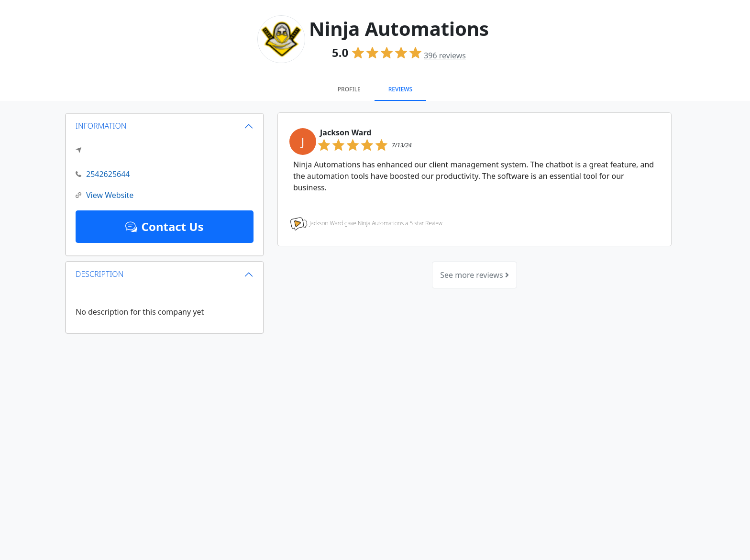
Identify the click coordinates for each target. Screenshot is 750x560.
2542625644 (103, 174)
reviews (445, 55)
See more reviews (474, 275)
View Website (105, 195)
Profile (349, 89)
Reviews (400, 89)
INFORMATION (101, 126)
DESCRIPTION (99, 274)
